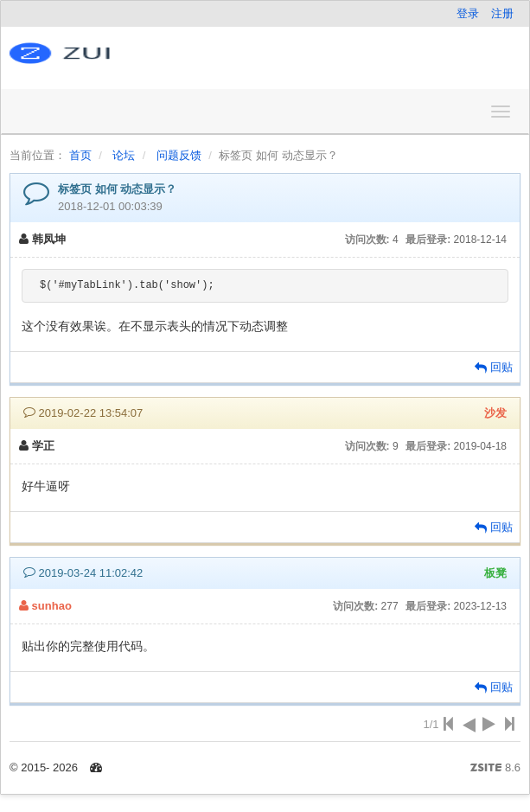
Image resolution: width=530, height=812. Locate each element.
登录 (468, 13)
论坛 (124, 155)
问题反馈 (179, 155)
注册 (502, 13)
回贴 (494, 367)
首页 (80, 155)
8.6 (495, 769)
